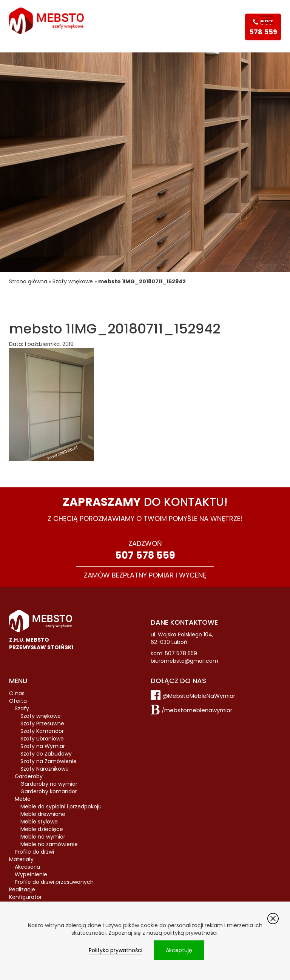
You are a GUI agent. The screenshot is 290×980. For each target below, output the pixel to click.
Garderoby (29, 776)
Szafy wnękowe (73, 281)
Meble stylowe (39, 822)
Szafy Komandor (42, 731)
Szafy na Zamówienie (49, 761)
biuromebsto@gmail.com (184, 661)
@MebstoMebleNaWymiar (199, 696)
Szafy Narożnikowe (45, 769)
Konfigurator (25, 897)
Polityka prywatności (116, 950)
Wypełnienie (31, 874)
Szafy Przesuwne (42, 723)
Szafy (22, 708)
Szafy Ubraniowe (42, 739)
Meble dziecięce (42, 829)
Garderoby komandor (49, 791)
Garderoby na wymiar (49, 784)
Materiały (21, 859)
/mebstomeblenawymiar (197, 710)
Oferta (18, 701)
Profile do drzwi (34, 852)
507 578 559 (145, 555)
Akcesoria (27, 867)
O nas (17, 693)
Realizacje (22, 889)
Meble (23, 799)
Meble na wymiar (43, 837)
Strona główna (28, 281)
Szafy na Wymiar (43, 746)
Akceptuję (179, 950)
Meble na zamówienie (49, 844)
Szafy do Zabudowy (46, 754)
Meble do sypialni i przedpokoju (61, 806)
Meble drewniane (43, 814)
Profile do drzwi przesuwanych (54, 882)
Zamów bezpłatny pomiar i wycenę (145, 575)
